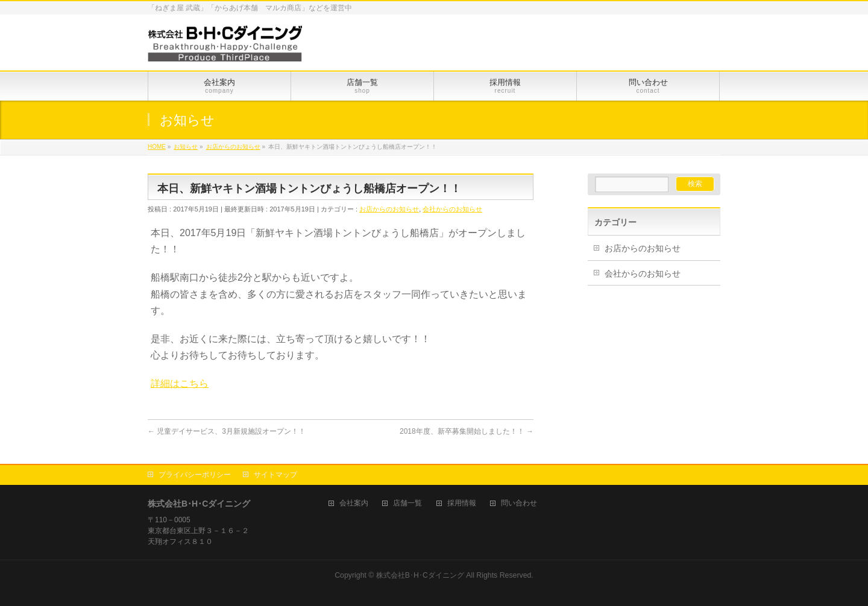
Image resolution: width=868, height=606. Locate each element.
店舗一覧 (407, 503)
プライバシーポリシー (195, 475)
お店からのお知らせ (389, 209)
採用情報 (462, 503)
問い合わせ (519, 503)
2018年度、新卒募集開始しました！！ (467, 431)
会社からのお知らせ (452, 209)
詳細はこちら (180, 383)
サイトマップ (275, 475)
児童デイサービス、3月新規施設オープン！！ (227, 431)
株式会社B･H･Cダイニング (420, 575)
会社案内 (354, 503)
